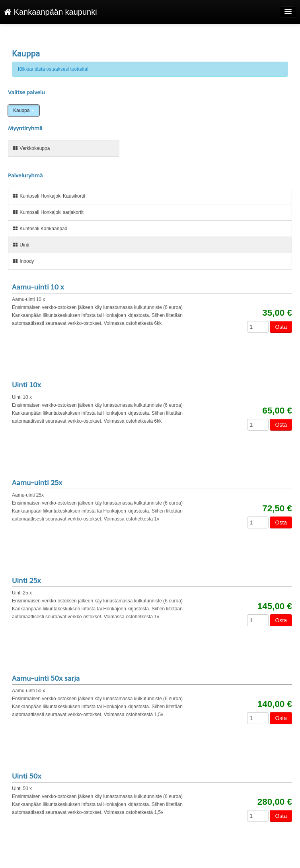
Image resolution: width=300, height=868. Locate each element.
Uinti (21, 245)
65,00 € (277, 411)
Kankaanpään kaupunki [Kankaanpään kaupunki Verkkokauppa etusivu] (51, 12)
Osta (281, 327)
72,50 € (277, 509)
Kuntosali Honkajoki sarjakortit (48, 212)
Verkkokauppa (31, 148)
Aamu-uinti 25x (37, 483)
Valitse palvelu (26, 92)
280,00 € (275, 802)
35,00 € (277, 313)
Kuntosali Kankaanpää (40, 229)
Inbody (23, 261)
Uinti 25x (26, 581)
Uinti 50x (27, 776)
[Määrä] (258, 327)
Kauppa (24, 111)
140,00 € (275, 704)
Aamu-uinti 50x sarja (46, 678)
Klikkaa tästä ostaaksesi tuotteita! (53, 69)
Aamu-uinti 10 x (38, 287)
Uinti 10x (26, 385)
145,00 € (275, 606)
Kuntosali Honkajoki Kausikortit (49, 196)
